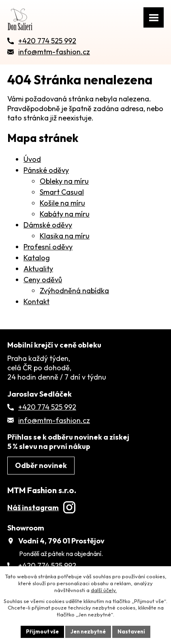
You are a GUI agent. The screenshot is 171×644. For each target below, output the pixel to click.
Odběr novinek (41, 465)
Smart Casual (62, 192)
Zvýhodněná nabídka (74, 291)
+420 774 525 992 (47, 407)
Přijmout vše (42, 631)
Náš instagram (41, 508)
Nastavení (131, 631)
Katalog (37, 258)
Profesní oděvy (48, 247)
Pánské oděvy (46, 170)
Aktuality (38, 269)
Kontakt (36, 302)
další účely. (104, 590)
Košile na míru (62, 203)
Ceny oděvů (43, 280)
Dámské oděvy (48, 225)
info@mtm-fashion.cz (54, 420)
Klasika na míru (65, 236)
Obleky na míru (64, 181)
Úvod (32, 159)
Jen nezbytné (88, 631)
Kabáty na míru (65, 214)
